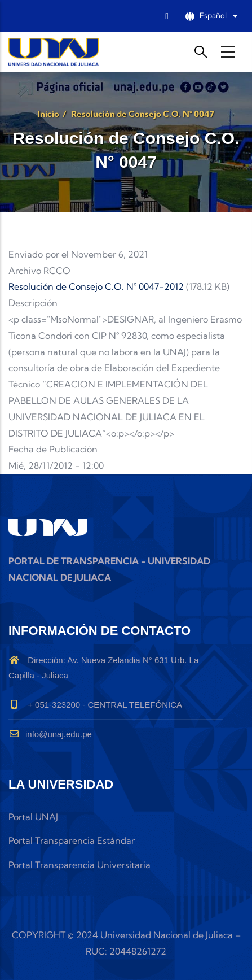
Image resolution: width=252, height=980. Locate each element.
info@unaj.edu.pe (50, 734)
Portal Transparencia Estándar (72, 840)
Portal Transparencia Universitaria (79, 865)
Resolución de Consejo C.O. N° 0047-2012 (96, 286)
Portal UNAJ (33, 817)
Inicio (48, 114)
